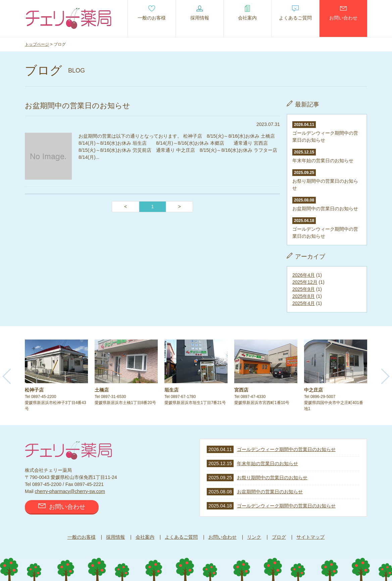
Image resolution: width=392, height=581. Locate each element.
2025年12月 (305, 282)
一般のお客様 (82, 537)
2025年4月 (304, 303)
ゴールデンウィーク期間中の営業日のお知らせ (325, 132)
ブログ (279, 537)
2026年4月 (304, 275)
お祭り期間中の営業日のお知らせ (325, 180)
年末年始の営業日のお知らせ (267, 463)
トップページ (37, 44)
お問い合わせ (62, 507)
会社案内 (145, 537)
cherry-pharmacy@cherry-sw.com (70, 491)
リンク (254, 537)
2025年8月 (304, 296)
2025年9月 (304, 289)
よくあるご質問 (181, 537)
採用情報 (115, 537)
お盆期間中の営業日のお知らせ (270, 492)
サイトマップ (310, 537)
